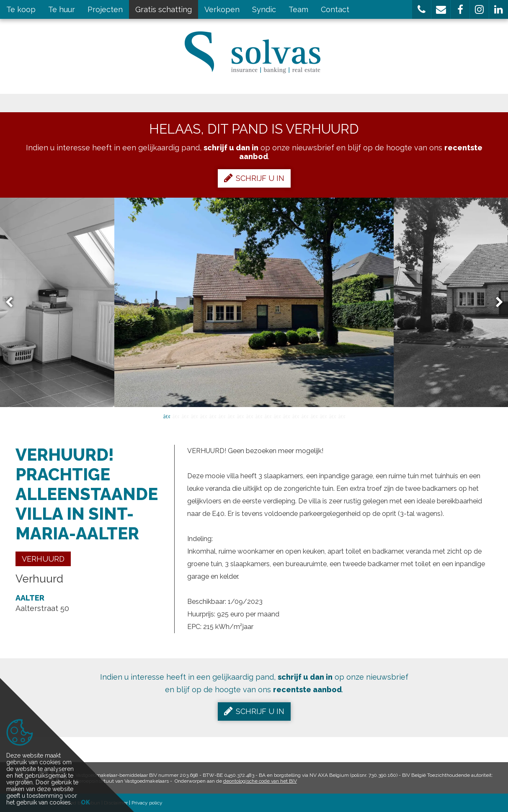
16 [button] (305, 416)
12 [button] (268, 416)
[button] (422, 9)
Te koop (21, 9)
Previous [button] (13, 303)
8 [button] (231, 416)
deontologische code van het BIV (260, 781)
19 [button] (333, 416)
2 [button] (176, 416)
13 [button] (277, 416)
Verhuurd (43, 559)
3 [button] (185, 416)
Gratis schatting (164, 9)
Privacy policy (147, 803)
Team (298, 9)
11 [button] (259, 416)
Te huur (62, 9)
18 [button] (323, 416)
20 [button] (342, 416)
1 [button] (167, 416)
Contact (335, 9)
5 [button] (204, 416)
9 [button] (240, 416)
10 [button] (250, 416)
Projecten (105, 9)
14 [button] (286, 416)
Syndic (264, 9)
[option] (254, 302)
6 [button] (213, 416)
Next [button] (495, 303)
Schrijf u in (254, 178)
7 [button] (222, 416)
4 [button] (194, 416)
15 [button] (296, 416)
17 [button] (314, 416)
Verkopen (222, 9)
